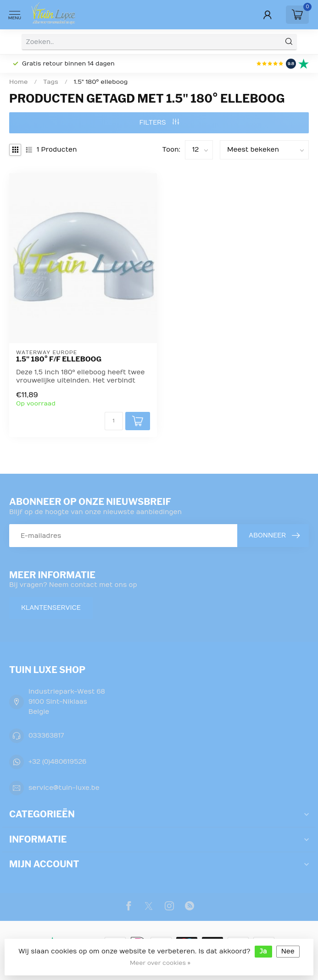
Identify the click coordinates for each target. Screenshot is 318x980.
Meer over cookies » (160, 963)
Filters (159, 123)
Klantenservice (51, 608)
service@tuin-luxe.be (64, 788)
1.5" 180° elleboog (101, 82)
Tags (51, 82)
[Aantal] (114, 421)
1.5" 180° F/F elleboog (59, 359)
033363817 (46, 736)
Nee (288, 951)
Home (18, 82)
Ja (263, 951)
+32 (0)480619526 (57, 762)
